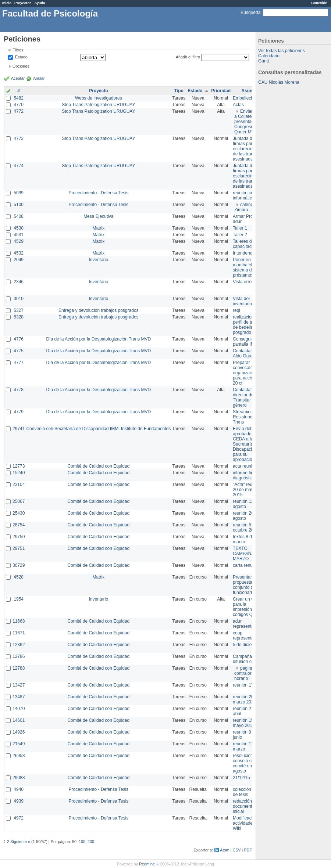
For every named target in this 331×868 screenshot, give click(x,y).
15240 (19, 473)
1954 (19, 599)
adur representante (246, 624)
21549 (19, 744)
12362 (19, 645)
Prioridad (221, 91)
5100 (19, 205)
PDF (248, 850)
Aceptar (18, 78)
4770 (19, 105)
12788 (19, 668)
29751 (19, 548)
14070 (19, 709)
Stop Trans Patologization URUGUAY (98, 105)
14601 (19, 720)
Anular (39, 78)
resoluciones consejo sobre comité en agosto (247, 763)
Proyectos (23, 3)
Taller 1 (240, 228)
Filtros (18, 50)
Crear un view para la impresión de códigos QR (246, 607)
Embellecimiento (249, 98)
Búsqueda (250, 12)
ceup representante (246, 635)
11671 (19, 633)
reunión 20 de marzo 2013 (246, 699)
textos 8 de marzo (244, 539)
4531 (19, 235)
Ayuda (40, 3)
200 (91, 842)
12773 (19, 466)
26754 (19, 525)
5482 (19, 98)
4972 (19, 818)
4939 (19, 801)
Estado (21, 57)
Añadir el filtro (188, 57)
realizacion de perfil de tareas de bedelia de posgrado (247, 325)
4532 (19, 253)
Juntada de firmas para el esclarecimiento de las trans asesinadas (248, 149)
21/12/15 (241, 778)
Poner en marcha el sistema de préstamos (243, 267)
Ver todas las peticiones (282, 51)
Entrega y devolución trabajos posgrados (98, 310)
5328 (19, 317)
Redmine (147, 864)
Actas (238, 105)
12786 (19, 656)
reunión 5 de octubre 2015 (246, 527)
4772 (19, 111)
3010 (19, 299)
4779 (19, 412)
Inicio (7, 3)
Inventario (98, 260)
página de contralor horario (247, 673)
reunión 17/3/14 (248, 685)
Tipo (179, 91)
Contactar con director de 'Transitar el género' (247, 397)
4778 (19, 390)
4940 (19, 789)
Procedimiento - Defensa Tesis (99, 193)
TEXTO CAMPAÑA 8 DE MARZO (249, 554)
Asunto (249, 91)
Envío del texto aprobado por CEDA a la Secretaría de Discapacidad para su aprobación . (247, 444)
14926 (19, 732)
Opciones (21, 66)
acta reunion (245, 466)
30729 (19, 565)
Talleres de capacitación (245, 244)
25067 (19, 501)
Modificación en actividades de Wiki (248, 823)
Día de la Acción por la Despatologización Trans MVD (98, 339)
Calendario (269, 56)
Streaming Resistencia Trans (244, 417)
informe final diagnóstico (245, 475)
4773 (19, 138)
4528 (19, 577)
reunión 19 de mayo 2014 (246, 723)
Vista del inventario (242, 301)
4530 (19, 228)
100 (82, 842)
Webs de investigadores (99, 98)
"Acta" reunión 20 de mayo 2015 (247, 490)
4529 (19, 241)
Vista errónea (246, 282)
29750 (19, 537)
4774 (19, 166)
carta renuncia (247, 565)
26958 (19, 756)
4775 (19, 351)
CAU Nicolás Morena (279, 82)
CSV (236, 850)
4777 (19, 363)
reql (236, 310)
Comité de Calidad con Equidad (98, 466)
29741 (19, 429)
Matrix (98, 228)
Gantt (264, 61)
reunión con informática (244, 195)
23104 (19, 485)
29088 (19, 778)
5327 (19, 310)
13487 (19, 697)
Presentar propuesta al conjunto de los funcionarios (248, 585)
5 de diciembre (247, 645)
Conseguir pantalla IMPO (247, 342)
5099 (19, 193)
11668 (19, 621)
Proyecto (98, 91)
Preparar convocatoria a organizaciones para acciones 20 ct (248, 373)
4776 (19, 339)
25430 (19, 513)
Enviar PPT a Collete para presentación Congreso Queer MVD (248, 122)
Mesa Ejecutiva (98, 216)
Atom (225, 850)
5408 (19, 216)
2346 (19, 282)
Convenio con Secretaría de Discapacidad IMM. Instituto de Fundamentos (98, 429)
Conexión (319, 3)
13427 (19, 685)
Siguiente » (20, 842)
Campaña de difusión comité (248, 659)
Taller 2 (240, 235)
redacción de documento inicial (245, 806)
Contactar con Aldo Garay (247, 353)
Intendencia (244, 253)
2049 (19, 260)
